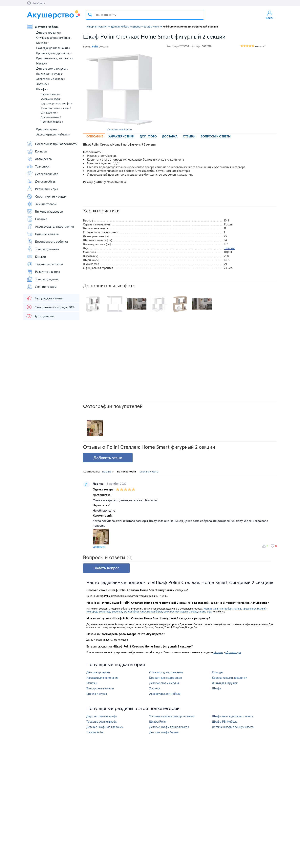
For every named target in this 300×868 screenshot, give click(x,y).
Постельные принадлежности (52, 144)
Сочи (166, 611)
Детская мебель (43, 27)
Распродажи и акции (45, 298)
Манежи (42, 63)
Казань (237, 609)
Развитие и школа (43, 272)
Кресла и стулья (47, 129)
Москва (208, 609)
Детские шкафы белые (164, 732)
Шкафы (42, 89)
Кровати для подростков (54, 53)
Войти (270, 15)
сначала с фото (149, 471)
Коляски (37, 151)
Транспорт (38, 166)
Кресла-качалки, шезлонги (55, 58)
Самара (193, 611)
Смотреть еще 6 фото (119, 129)
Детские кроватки (49, 33)
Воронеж (117, 611)
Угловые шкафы (51, 99)
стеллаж (229, 248)
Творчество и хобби (45, 264)
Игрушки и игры (42, 189)
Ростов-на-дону (179, 611)
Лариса (98, 484)
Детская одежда (42, 174)
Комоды (43, 43)
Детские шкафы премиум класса (233, 727)
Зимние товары (42, 204)
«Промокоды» (233, 652)
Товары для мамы (43, 249)
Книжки (36, 257)
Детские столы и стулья (52, 69)
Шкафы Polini (158, 722)
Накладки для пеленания (53, 48)
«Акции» (218, 652)
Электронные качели (51, 79)
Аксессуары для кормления (50, 226)
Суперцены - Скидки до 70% (50, 307)
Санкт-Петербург (223, 609)
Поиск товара (90, 15)
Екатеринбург (131, 611)
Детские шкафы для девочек (105, 727)
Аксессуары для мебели (53, 134)
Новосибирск (155, 611)
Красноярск (249, 609)
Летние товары (42, 287)
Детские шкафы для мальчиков (169, 727)
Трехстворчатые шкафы (56, 108)
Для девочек (49, 113)
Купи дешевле (40, 316)
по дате (108, 471)
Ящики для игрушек (50, 74)
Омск (143, 611)
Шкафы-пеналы (51, 94)
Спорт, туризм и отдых (46, 196)
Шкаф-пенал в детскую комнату (233, 716)
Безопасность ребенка (47, 241)
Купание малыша (43, 234)
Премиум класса (52, 122)
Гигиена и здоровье (45, 211)
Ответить (99, 547)
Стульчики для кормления (54, 38)
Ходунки (43, 84)
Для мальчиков (51, 117)
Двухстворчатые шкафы (56, 103)
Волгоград (105, 611)
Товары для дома (43, 279)
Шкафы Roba (95, 732)
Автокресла (39, 159)
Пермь (202, 611)
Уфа (209, 611)
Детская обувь (41, 181)
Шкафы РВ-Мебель (225, 722)
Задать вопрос (106, 568)
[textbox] (145, 15)
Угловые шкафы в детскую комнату (172, 716)
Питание (37, 219)
